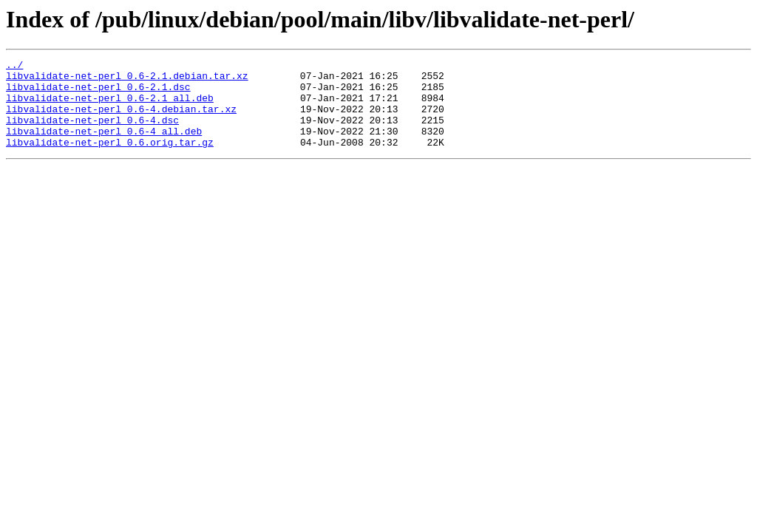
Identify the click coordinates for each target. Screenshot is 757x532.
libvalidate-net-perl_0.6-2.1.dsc (98, 93)
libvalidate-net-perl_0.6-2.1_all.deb (110, 106)
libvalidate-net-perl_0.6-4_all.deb (104, 146)
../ (14, 66)
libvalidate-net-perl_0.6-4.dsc (92, 133)
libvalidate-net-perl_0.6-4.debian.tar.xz (121, 120)
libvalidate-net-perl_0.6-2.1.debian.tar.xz (127, 80)
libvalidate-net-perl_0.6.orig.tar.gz (110, 160)
